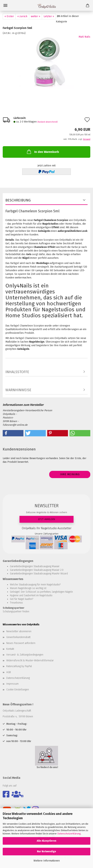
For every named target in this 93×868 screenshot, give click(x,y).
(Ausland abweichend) (47, 122)
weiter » (36, 16)
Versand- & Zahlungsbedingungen (25, 655)
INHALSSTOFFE (17, 372)
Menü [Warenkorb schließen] (5, 5)
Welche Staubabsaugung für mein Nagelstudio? (35, 585)
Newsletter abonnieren (19, 631)
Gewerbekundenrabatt (18, 637)
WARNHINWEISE (18, 390)
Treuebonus (16, 603)
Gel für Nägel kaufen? (22, 599)
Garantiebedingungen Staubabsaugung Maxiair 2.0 (37, 570)
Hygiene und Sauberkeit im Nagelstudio (31, 595)
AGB (9, 672)
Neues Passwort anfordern (21, 643)
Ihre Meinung (70, 474)
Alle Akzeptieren (46, 841)
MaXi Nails (84, 37)
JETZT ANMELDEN (46, 519)
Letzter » (49, 16)
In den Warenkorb (43, 152)
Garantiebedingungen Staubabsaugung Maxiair (35, 566)
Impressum (12, 684)
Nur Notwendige (46, 851)
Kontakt (10, 649)
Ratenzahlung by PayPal (19, 666)
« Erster (9, 16)
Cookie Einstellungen (18, 690)
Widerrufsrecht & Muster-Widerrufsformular (30, 660)
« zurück (22, 16)
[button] (13, 433)
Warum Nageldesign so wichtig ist (28, 588)
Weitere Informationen (47, 861)
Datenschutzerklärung (69, 834)
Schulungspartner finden (16, 612)
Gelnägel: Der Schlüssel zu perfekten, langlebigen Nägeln (41, 592)
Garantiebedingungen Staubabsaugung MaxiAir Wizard (39, 574)
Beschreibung (18, 200)
